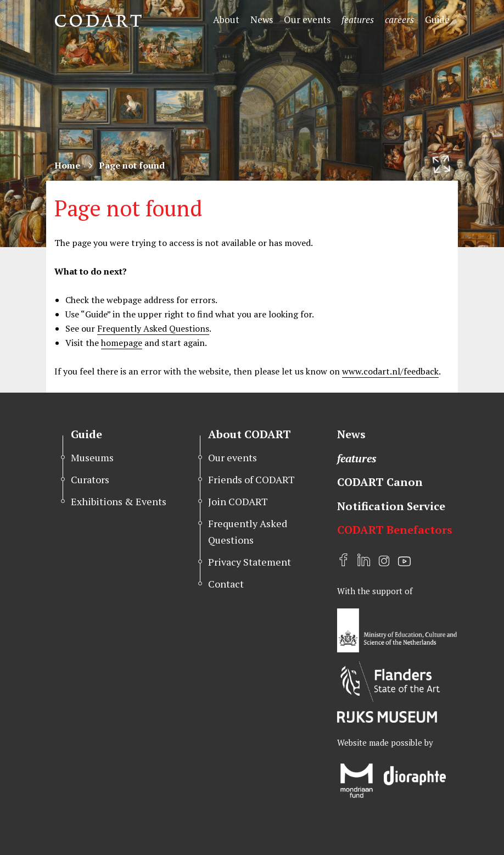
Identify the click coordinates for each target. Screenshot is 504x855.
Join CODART (238, 501)
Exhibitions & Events (119, 501)
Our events (307, 19)
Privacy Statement (250, 562)
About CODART (250, 434)
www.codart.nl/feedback (390, 371)
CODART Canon (380, 482)
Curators (90, 479)
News (262, 19)
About (226, 19)
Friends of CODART (251, 479)
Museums (92, 457)
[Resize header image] (441, 164)
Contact (226, 584)
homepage (122, 343)
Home (67, 165)
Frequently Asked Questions (153, 328)
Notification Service (391, 506)
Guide (437, 19)
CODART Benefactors (395, 530)
